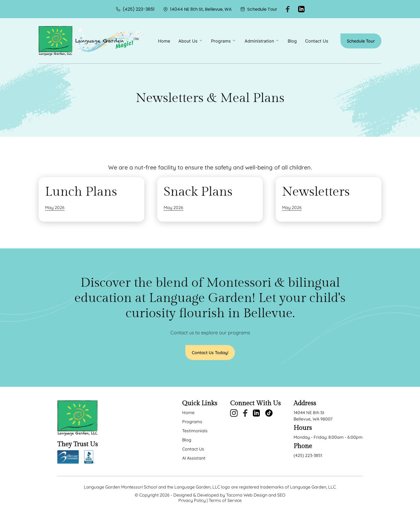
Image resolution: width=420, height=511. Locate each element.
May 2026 (55, 207)
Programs (192, 422)
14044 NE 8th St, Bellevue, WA (197, 9)
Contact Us (317, 41)
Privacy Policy (192, 500)
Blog (292, 41)
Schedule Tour (259, 9)
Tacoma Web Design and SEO (256, 495)
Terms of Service (225, 500)
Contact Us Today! (210, 353)
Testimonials (195, 431)
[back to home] (55, 41)
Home (164, 41)
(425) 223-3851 (135, 9)
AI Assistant (194, 458)
